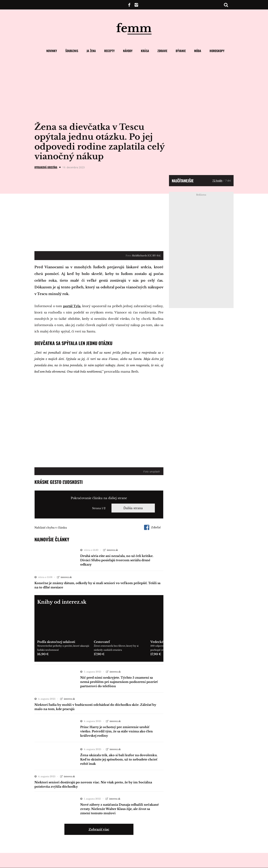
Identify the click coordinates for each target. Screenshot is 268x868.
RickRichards (139, 256)
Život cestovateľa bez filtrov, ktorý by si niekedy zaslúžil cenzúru (116, 648)
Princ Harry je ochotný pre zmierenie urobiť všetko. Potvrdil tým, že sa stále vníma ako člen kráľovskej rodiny (117, 731)
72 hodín (217, 181)
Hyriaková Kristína (46, 167)
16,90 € (43, 654)
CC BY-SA (154, 256)
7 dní (228, 181)
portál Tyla (72, 306)
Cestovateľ (102, 642)
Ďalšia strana (133, 508)
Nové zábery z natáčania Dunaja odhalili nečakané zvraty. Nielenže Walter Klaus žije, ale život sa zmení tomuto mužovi (119, 809)
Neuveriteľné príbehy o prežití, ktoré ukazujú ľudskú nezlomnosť (63, 648)
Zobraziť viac (99, 829)
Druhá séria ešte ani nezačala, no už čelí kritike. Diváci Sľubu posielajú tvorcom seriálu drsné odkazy (117, 560)
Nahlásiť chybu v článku (51, 528)
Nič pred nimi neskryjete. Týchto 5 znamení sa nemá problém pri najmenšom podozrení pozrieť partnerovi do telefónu (119, 682)
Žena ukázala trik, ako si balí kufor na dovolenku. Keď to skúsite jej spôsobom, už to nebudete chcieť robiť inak (119, 759)
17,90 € (99, 654)
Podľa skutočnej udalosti (56, 642)
